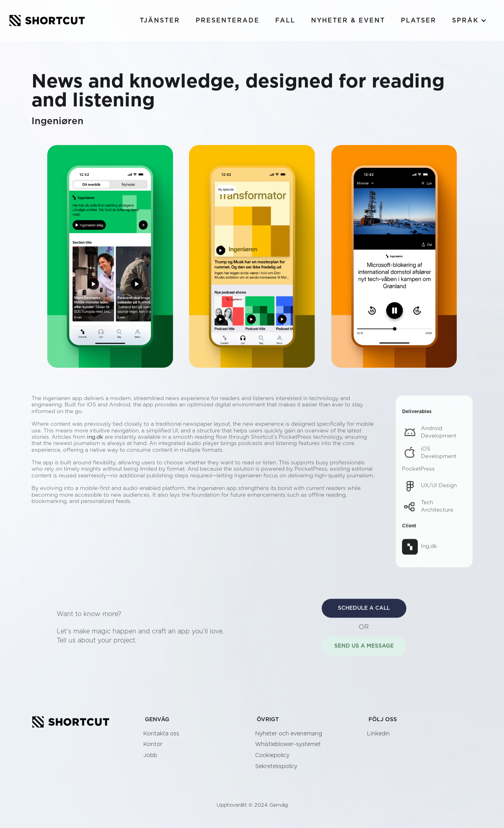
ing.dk (95, 442)
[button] (469, 20)
